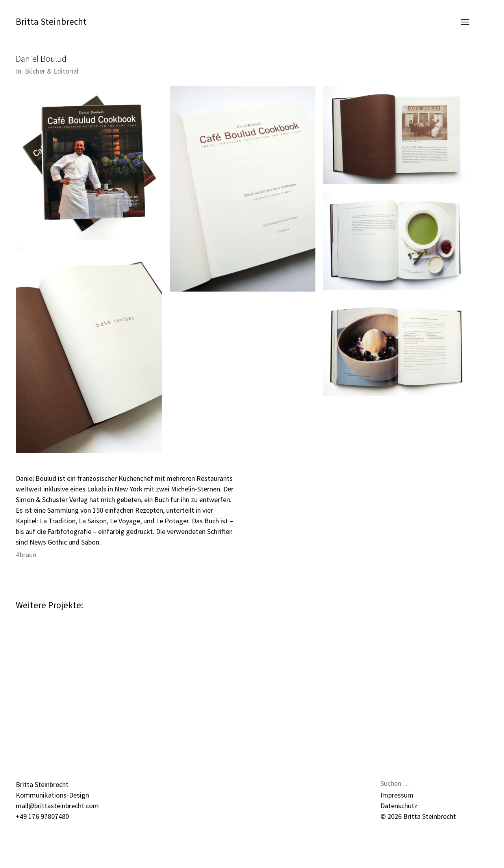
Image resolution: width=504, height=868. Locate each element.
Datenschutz (399, 806)
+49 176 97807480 (42, 816)
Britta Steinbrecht (51, 21)
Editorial (66, 71)
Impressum (397, 795)
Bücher (35, 71)
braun (28, 555)
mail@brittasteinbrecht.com (57, 806)
